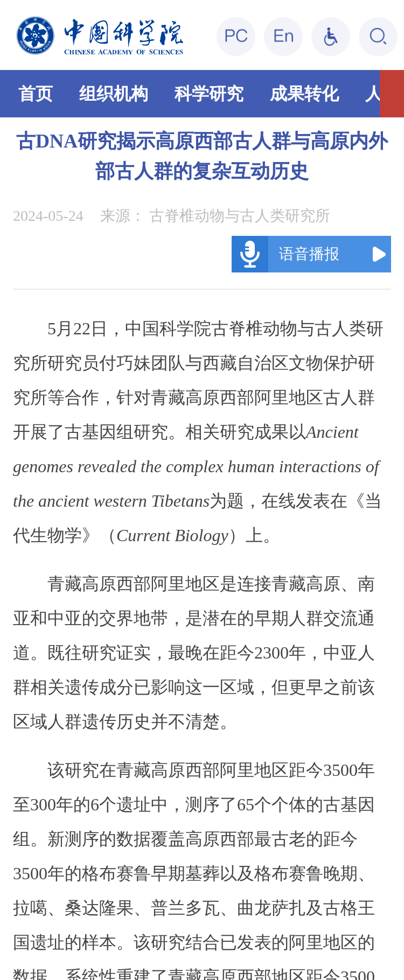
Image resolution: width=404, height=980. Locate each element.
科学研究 (209, 94)
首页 (36, 94)
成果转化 (304, 94)
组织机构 (114, 94)
